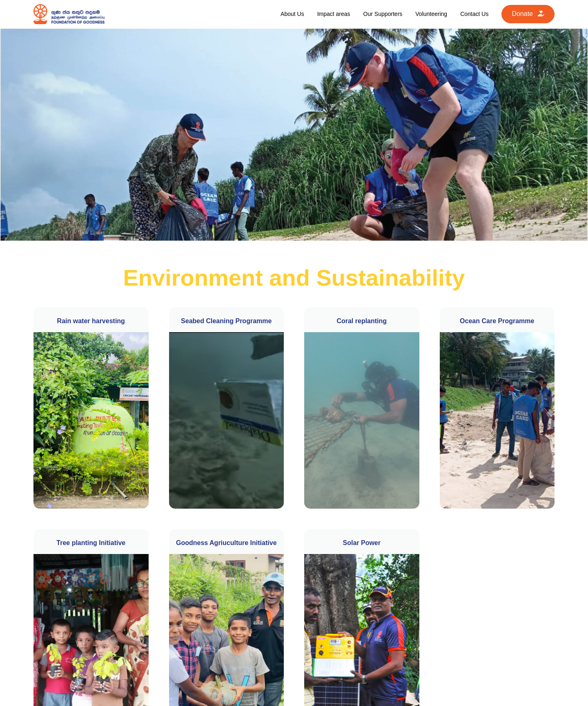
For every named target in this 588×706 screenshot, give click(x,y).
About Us (292, 14)
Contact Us (474, 14)
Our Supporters (383, 14)
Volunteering (431, 14)
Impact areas (334, 14)
